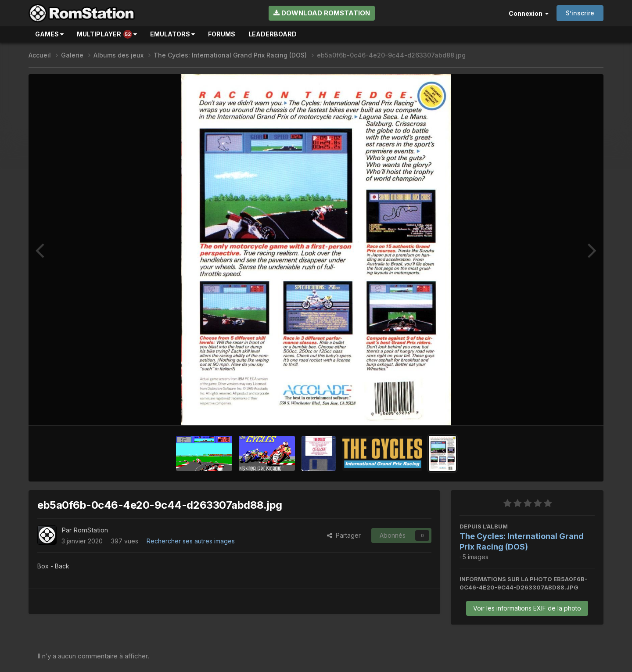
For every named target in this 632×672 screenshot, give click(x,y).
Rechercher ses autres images (191, 541)
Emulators (172, 34)
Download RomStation (322, 13)
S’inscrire (580, 13)
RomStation (91, 530)
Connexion (529, 13)
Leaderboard (273, 34)
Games (49, 34)
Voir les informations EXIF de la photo (527, 608)
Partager (344, 535)
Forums (222, 34)
